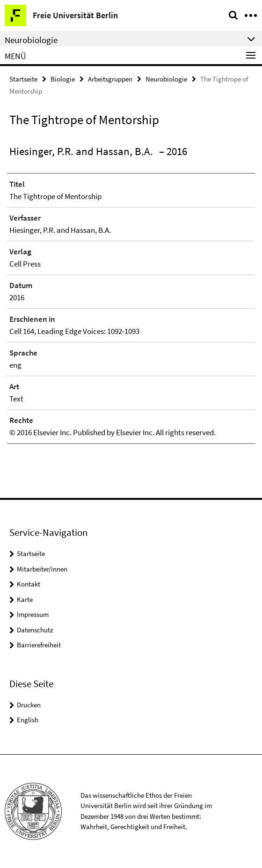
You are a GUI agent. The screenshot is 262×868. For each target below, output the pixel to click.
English (28, 720)
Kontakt (29, 584)
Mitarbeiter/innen (42, 569)
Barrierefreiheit (39, 645)
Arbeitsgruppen (110, 79)
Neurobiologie (166, 79)
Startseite (23, 79)
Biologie (63, 79)
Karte (25, 599)
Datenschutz (35, 630)
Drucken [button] (29, 705)
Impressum (33, 614)
